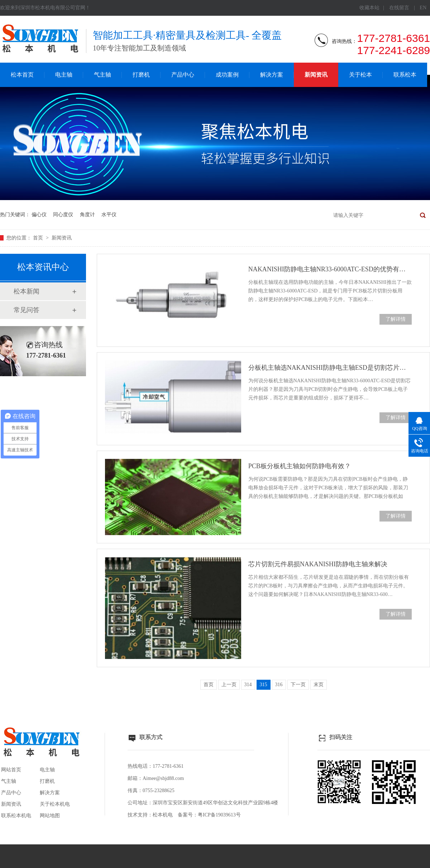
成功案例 (227, 75)
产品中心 (183, 75)
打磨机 (141, 75)
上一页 (229, 685)
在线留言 (399, 8)
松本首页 (22, 75)
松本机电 (163, 815)
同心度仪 (63, 215)
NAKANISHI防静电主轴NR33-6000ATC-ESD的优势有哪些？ (330, 269)
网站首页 (11, 770)
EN (423, 8)
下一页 (298, 685)
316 (279, 685)
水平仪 (109, 215)
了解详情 (396, 319)
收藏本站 (369, 8)
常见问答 (27, 310)
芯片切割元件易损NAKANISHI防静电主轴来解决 (318, 564)
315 (264, 685)
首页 (39, 238)
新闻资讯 (316, 75)
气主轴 (102, 75)
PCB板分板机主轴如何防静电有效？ (300, 466)
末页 (319, 685)
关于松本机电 (55, 804)
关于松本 (360, 75)
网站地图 (50, 816)
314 (248, 685)
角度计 (87, 215)
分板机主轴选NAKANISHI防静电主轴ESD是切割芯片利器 (330, 368)
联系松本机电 (16, 816)
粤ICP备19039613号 (219, 815)
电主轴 (64, 75)
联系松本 (405, 75)
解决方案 (272, 75)
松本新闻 (27, 291)
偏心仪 (39, 215)
